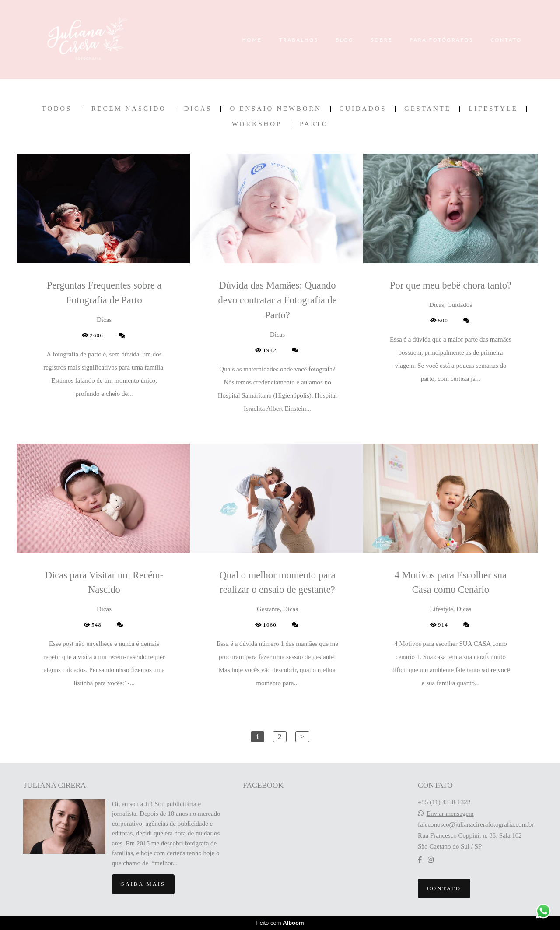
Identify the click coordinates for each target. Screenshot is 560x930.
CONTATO (506, 40)
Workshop (257, 124)
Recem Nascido (129, 109)
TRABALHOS (299, 40)
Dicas (198, 109)
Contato (444, 888)
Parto (314, 124)
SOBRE (381, 40)
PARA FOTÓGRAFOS (441, 40)
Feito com (280, 923)
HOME (252, 40)
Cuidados (363, 109)
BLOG (345, 40)
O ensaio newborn (275, 109)
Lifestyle (493, 109)
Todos (57, 109)
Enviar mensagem (450, 814)
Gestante (427, 109)
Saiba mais (143, 884)
